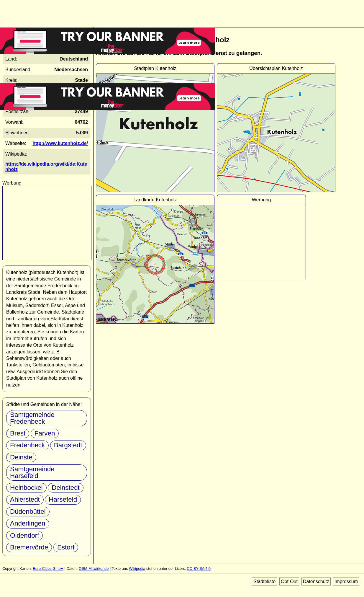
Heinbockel (26, 488)
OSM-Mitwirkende (94, 569)
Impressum (346, 581)
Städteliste (264, 581)
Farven (45, 433)
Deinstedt (66, 488)
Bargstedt (68, 445)
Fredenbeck (27, 445)
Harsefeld (63, 499)
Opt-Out (289, 581)
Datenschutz (316, 581)
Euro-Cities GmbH (48, 569)
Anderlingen (28, 523)
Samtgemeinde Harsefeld (32, 472)
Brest (18, 433)
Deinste (21, 457)
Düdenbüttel (28, 512)
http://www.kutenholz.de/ (60, 143)
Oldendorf (24, 535)
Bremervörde (29, 547)
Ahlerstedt (25, 499)
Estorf (66, 547)
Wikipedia (137, 569)
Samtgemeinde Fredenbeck (32, 418)
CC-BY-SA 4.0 (199, 569)
